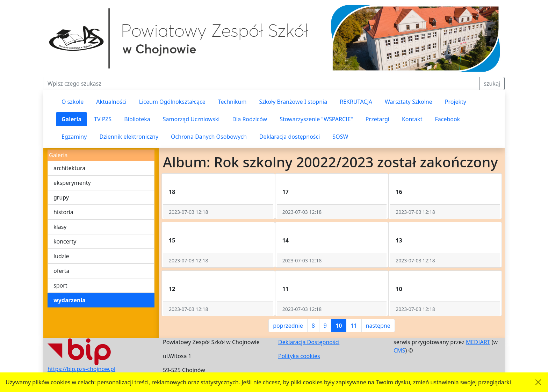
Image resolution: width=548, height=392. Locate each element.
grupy (61, 197)
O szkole (73, 102)
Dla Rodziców (250, 119)
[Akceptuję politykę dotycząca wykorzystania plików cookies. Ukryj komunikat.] (538, 382)
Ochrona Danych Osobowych (209, 137)
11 (354, 326)
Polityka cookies (299, 356)
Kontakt (412, 119)
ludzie (61, 256)
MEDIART (478, 342)
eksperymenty (72, 183)
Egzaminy (74, 137)
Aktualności (111, 102)
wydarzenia (70, 300)
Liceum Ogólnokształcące (172, 102)
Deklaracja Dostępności (309, 342)
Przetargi (377, 119)
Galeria (71, 119)
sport (60, 285)
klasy (60, 227)
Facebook (447, 119)
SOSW (340, 137)
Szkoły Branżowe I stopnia (293, 102)
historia (63, 212)
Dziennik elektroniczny (129, 137)
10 (339, 326)
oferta (62, 271)
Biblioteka (137, 119)
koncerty (65, 241)
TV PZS (103, 119)
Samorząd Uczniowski (191, 119)
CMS (399, 350)
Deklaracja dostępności (290, 137)
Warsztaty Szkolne (409, 102)
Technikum (232, 102)
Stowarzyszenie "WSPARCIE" (316, 119)
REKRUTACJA (356, 102)
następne (378, 326)
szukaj (492, 84)
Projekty (456, 102)
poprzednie (288, 326)
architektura (69, 168)
